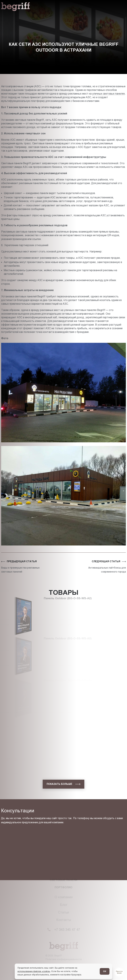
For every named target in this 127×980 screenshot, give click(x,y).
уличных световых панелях (109, 94)
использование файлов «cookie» (34, 971)
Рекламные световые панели (19, 232)
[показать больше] (63, 784)
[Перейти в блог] (119, 972)
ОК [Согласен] (105, 971)
